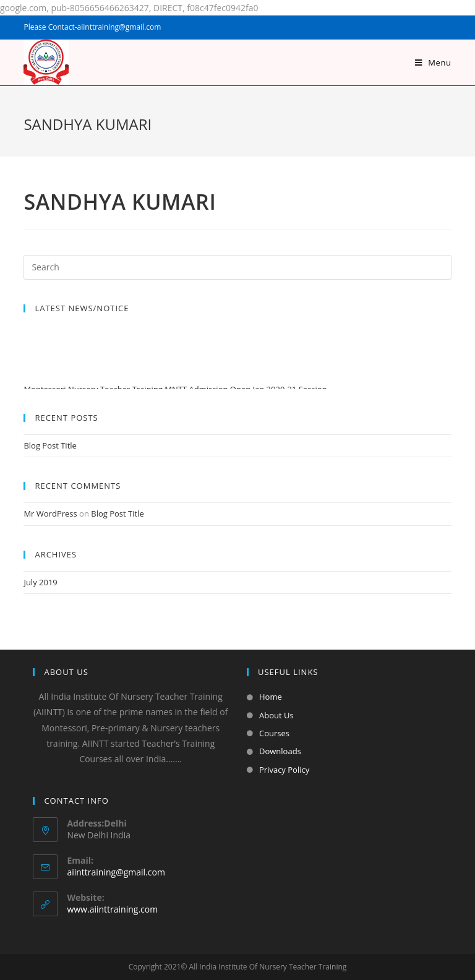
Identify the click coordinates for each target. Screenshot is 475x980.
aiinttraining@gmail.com (116, 872)
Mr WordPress (50, 514)
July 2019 (40, 582)
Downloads (280, 751)
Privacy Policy (284, 770)
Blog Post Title (50, 445)
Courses (274, 733)
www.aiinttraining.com (112, 909)
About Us (276, 715)
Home (271, 697)
